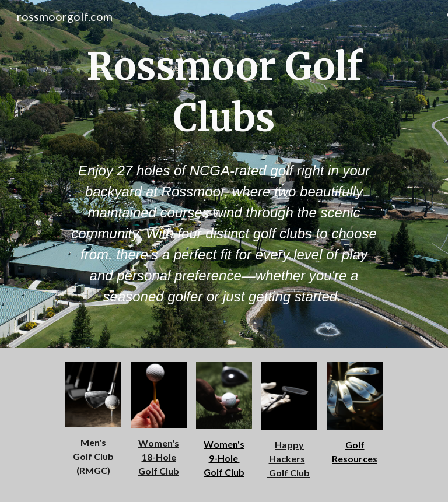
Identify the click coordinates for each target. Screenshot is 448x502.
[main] (224, 92)
